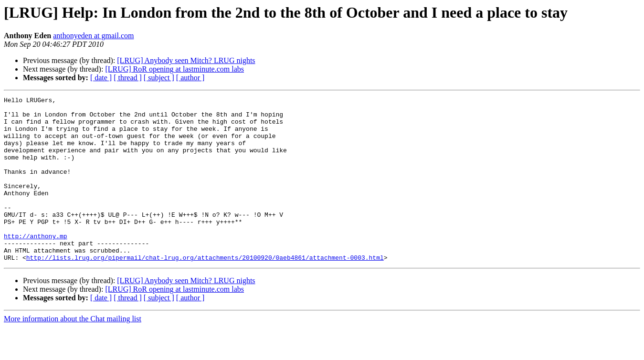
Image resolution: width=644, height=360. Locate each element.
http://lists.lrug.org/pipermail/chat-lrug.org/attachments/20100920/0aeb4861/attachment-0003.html (205, 290)
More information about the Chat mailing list (73, 352)
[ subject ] (159, 78)
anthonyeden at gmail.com (93, 36)
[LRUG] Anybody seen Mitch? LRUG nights (186, 60)
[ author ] (190, 78)
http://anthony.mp (36, 265)
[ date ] (101, 78)
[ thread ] (128, 78)
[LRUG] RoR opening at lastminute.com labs (174, 69)
